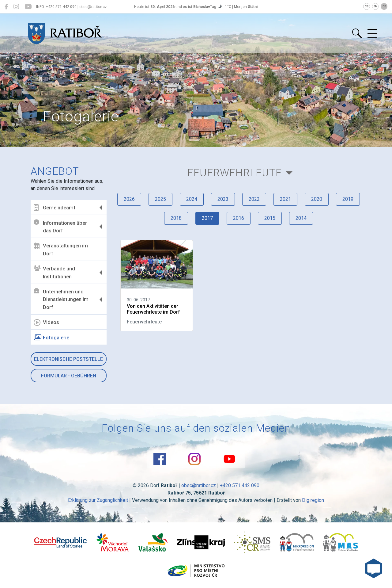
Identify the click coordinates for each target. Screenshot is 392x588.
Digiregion (313, 500)
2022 (254, 199)
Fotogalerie (51, 338)
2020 (317, 199)
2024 (192, 199)
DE (384, 6)
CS (367, 6)
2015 (270, 218)
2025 (160, 199)
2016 (239, 218)
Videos (46, 323)
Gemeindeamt (55, 208)
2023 (223, 199)
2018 (176, 218)
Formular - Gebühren (69, 376)
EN (375, 6)
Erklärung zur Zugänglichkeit (98, 500)
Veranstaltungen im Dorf (61, 250)
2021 (285, 199)
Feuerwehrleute (235, 173)
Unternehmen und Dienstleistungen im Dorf (61, 299)
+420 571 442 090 (240, 485)
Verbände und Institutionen (54, 273)
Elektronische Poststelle (68, 359)
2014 (301, 218)
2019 (348, 199)
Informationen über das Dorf (60, 227)
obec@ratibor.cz (199, 485)
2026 (129, 199)
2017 (207, 218)
